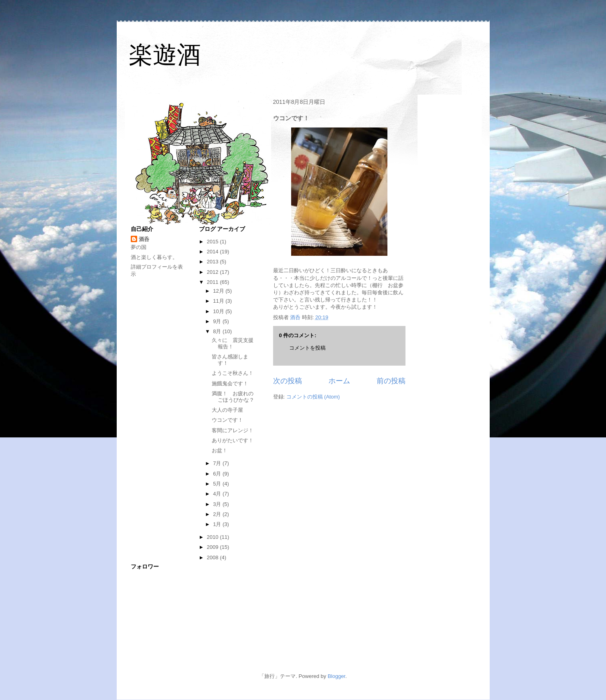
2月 (218, 514)
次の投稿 (288, 381)
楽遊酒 (165, 55)
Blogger (336, 676)
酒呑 (144, 239)
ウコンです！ (227, 420)
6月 (218, 474)
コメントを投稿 (307, 348)
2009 (214, 547)
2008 (214, 557)
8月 (218, 331)
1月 (218, 524)
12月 (219, 291)
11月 (219, 301)
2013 (214, 262)
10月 (219, 311)
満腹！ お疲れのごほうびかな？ (233, 397)
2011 (214, 282)
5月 (218, 484)
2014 (214, 252)
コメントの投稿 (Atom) (313, 397)
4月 (218, 494)
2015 (214, 242)
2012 (214, 272)
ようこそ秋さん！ (233, 373)
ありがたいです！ (233, 440)
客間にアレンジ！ (233, 430)
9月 (218, 321)
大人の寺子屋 (227, 410)
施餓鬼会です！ (230, 383)
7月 (218, 463)
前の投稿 (391, 381)
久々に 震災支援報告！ (233, 343)
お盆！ (220, 450)
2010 (214, 537)
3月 (218, 504)
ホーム (339, 381)
